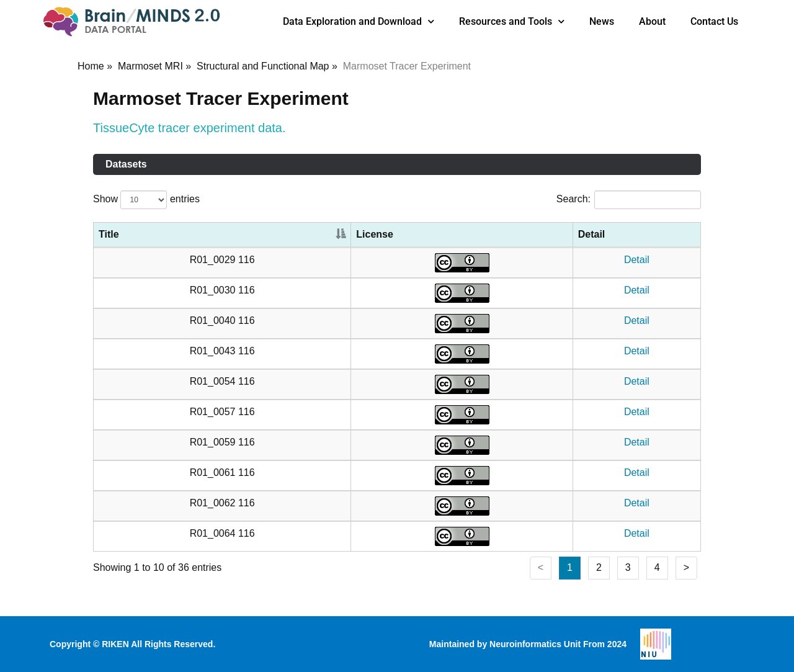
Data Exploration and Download (359, 21)
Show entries (146, 200)
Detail (637, 260)
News (602, 21)
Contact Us (714, 21)
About (652, 21)
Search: (629, 200)
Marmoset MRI (150, 66)
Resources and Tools (512, 21)
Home (91, 66)
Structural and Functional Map (263, 66)
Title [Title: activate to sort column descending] (109, 234)
